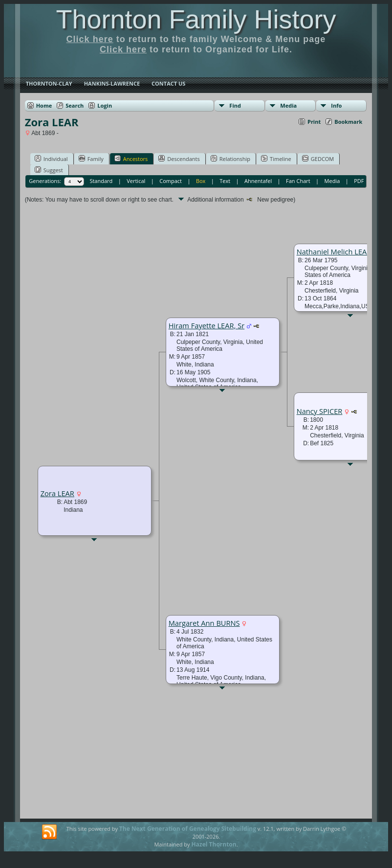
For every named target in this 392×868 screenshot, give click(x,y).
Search (75, 105)
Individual (51, 159)
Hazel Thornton (214, 844)
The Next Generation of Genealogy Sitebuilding (188, 829)
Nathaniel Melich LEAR (334, 251)
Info (336, 105)
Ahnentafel (258, 181)
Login (105, 105)
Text (225, 181)
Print (314, 122)
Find (235, 105)
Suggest (49, 170)
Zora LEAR (57, 493)
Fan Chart (298, 181)
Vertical (136, 181)
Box (201, 181)
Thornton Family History (196, 19)
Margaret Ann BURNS (204, 623)
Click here (90, 39)
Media (288, 105)
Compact (171, 181)
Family (91, 159)
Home (44, 105)
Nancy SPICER (320, 411)
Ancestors (131, 159)
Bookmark (348, 122)
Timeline (276, 159)
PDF (359, 181)
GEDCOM (318, 159)
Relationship (230, 159)
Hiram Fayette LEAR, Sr (207, 325)
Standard (101, 181)
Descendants (179, 159)
